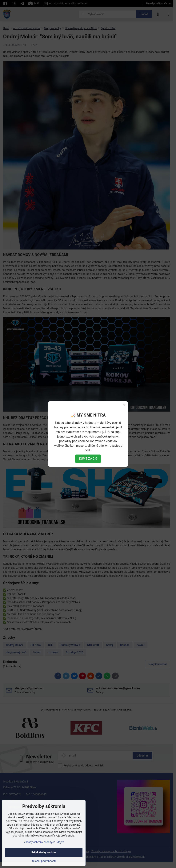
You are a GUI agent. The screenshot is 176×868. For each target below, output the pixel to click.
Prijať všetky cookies (44, 852)
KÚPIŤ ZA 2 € (88, 459)
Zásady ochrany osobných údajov (44, 842)
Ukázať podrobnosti (44, 861)
